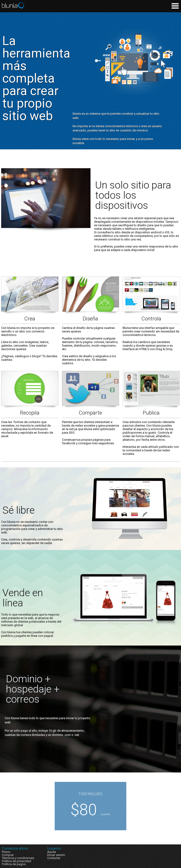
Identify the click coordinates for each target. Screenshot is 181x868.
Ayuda (51, 852)
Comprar (8, 855)
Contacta (53, 858)
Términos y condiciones (18, 858)
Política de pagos (14, 864)
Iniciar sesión (56, 855)
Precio (6, 852)
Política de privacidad (16, 861)
